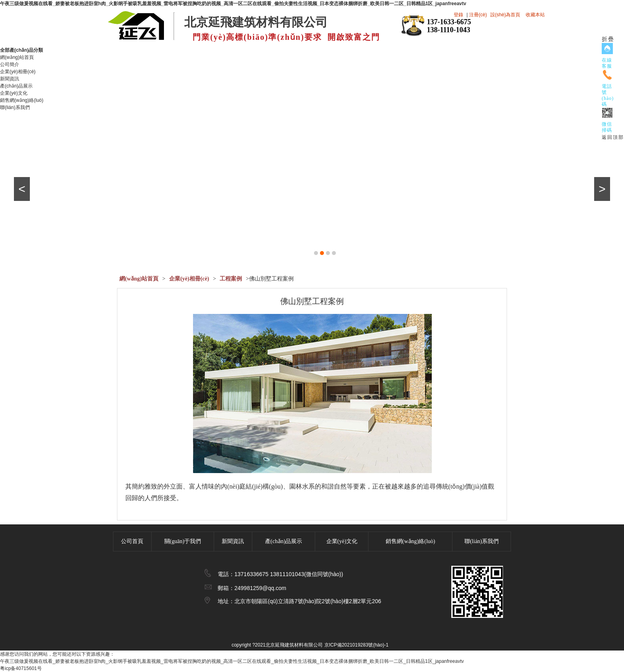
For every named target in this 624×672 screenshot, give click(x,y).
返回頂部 (613, 137)
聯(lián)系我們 (15, 107)
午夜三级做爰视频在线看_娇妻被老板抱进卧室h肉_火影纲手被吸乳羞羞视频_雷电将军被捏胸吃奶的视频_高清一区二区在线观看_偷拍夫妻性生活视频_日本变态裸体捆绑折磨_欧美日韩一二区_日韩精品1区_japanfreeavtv (233, 4)
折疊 (608, 39)
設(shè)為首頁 (505, 15)
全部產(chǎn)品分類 (25, 50)
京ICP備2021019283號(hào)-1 (356, 645)
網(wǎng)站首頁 (17, 57)
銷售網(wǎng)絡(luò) (22, 100)
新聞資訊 (10, 79)
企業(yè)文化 (14, 93)
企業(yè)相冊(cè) (18, 72)
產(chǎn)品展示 (16, 86)
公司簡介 (10, 64)
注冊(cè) (478, 15)
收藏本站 (535, 15)
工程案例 (231, 279)
